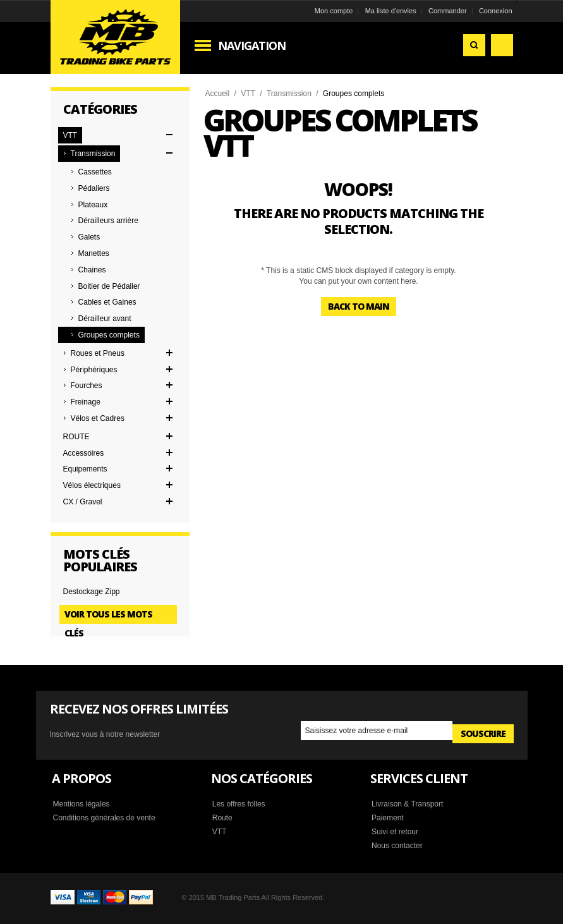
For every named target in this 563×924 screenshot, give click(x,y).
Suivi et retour (395, 832)
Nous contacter (397, 846)
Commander (448, 11)
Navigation (252, 46)
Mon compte (334, 11)
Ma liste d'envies (391, 11)
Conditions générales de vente (104, 818)
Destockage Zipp (92, 592)
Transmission (289, 94)
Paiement (388, 818)
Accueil (218, 94)
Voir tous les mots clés (108, 616)
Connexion (496, 11)
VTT (248, 94)
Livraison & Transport (407, 804)
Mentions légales (82, 804)
